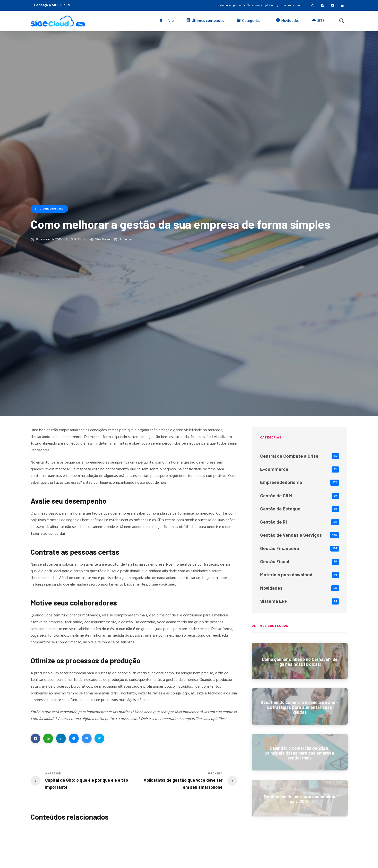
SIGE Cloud (79, 240)
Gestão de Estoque (280, 509)
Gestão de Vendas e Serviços (291, 535)
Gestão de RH (274, 522)
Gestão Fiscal (275, 561)
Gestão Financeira (280, 548)
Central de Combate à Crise (289, 456)
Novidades (271, 588)
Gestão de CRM (276, 495)
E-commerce (274, 469)
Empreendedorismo (49, 209)
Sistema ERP (274, 601)
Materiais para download (286, 574)
